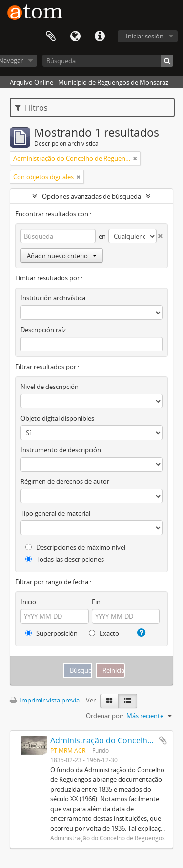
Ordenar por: (105, 716)
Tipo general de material (55, 513)
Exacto (104, 633)
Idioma (75, 37)
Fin (96, 602)
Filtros (31, 108)
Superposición (51, 633)
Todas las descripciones (65, 559)
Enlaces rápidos (100, 37)
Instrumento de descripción (61, 450)
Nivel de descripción (50, 387)
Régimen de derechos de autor (65, 481)
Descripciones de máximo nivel (75, 547)
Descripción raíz (43, 330)
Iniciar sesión (145, 36)
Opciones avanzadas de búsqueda (91, 196)
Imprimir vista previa (45, 700)
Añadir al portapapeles (163, 740)
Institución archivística (53, 298)
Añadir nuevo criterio (62, 256)
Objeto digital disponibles (57, 418)
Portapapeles (51, 37)
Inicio (28, 602)
